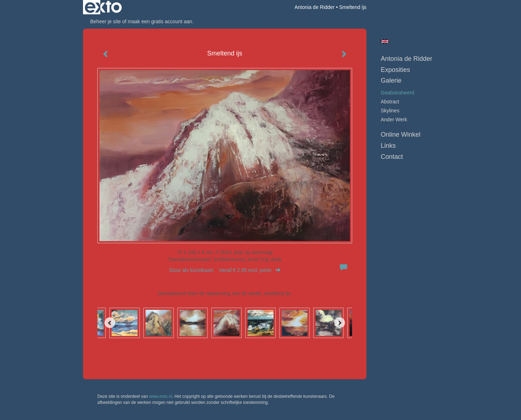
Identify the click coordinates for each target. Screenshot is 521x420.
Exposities (395, 70)
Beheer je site (106, 21)
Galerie (391, 80)
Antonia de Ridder (315, 7)
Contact (392, 157)
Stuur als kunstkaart (225, 270)
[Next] (340, 323)
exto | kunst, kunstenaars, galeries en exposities (103, 7)
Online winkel (401, 135)
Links (388, 146)
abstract (390, 102)
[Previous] (110, 323)
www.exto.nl (161, 396)
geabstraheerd (397, 93)
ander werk (394, 119)
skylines (390, 111)
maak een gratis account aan (160, 21)
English (385, 41)
